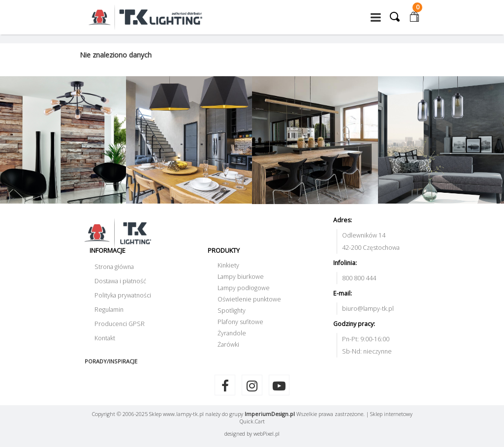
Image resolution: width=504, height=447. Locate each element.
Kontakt (105, 338)
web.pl (267, 433)
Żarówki (228, 344)
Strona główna (114, 267)
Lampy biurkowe (241, 277)
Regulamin (109, 310)
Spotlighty (232, 311)
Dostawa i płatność (120, 281)
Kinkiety (228, 265)
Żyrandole (232, 333)
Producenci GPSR (120, 324)
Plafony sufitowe (240, 322)
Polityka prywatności (123, 295)
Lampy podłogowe (244, 288)
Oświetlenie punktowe (249, 299)
